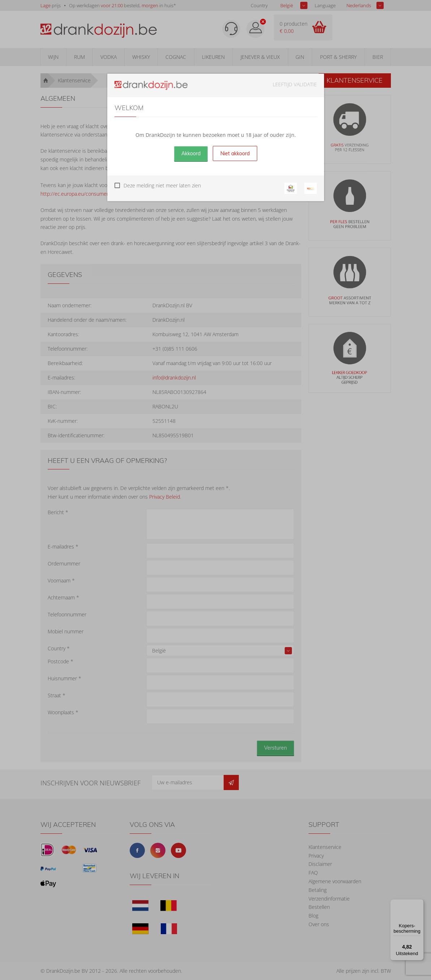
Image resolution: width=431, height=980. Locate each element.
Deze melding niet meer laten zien (162, 185)
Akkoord (191, 153)
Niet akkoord (235, 153)
